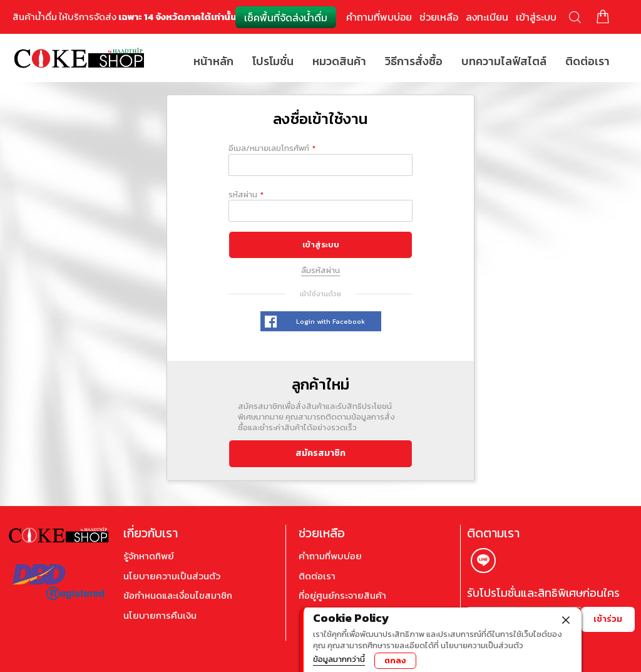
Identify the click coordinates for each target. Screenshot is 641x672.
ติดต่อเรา (317, 576)
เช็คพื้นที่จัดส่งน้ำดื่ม (286, 18)
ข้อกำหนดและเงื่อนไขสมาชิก (178, 596)
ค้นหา (575, 17)
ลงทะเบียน (487, 17)
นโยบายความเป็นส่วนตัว (172, 576)
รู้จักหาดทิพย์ (149, 556)
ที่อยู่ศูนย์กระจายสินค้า (342, 596)
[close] (566, 619)
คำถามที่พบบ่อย (379, 17)
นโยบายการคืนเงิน (160, 616)
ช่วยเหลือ (439, 17)
